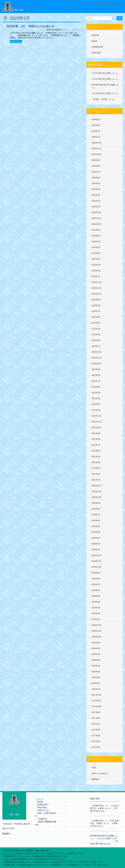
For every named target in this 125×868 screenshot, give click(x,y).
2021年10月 (96, 428)
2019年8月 (96, 579)
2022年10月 (96, 364)
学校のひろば (89, 9)
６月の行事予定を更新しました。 (106, 73)
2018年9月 (96, 643)
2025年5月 (96, 183)
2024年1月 (96, 276)
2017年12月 (96, 695)
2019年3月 (96, 608)
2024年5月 (96, 253)
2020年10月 (96, 497)
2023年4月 (96, 329)
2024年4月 (96, 259)
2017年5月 (96, 736)
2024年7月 (96, 242)
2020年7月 (96, 515)
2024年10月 (96, 224)
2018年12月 (96, 625)
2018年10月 (96, 637)
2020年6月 (96, 521)
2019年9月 (96, 573)
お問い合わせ (116, 9)
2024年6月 (96, 247)
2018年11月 (96, 631)
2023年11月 (96, 288)
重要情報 (95, 779)
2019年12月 (96, 555)
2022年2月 (96, 404)
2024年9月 (96, 230)
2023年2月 (96, 340)
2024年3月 (96, 265)
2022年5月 (96, 393)
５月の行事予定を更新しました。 (106, 79)
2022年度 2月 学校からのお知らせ (30, 26)
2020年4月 (96, 532)
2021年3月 (96, 468)
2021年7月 (96, 445)
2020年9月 (96, 503)
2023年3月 (96, 335)
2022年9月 (96, 369)
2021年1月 (96, 480)
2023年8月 (96, 305)
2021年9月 (96, 433)
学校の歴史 (96, 53)
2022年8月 (96, 375)
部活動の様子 (43, 805)
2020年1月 (96, 550)
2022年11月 (96, 358)
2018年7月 (96, 654)
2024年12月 (96, 212)
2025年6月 (96, 178)
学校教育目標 (97, 47)
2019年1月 (96, 619)
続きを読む (16, 41)
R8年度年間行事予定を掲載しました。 (105, 86)
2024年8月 (96, 236)
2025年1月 (96, 207)
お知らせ (66, 9)
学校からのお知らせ (72, 30)
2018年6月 (96, 660)
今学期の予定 (103, 9)
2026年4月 (96, 125)
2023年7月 (96, 311)
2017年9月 (96, 712)
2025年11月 (96, 149)
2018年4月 (96, 672)
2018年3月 (96, 677)
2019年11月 (96, 561)
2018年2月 (96, 683)
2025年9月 (96, 160)
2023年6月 (96, 317)
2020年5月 (96, 526)
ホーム (56, 9)
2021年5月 (96, 457)
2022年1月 (96, 410)
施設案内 (6, 834)
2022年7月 (96, 381)
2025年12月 (96, 143)
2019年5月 (96, 596)
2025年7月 (96, 172)
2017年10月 (96, 707)
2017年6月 (96, 730)
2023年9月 (96, 300)
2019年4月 (96, 602)
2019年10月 (96, 567)
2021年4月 (96, 462)
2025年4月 (96, 189)
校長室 (94, 41)
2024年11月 (96, 218)
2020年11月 (96, 491)
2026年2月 (96, 131)
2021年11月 (96, 422)
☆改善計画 (42, 819)
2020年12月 (96, 486)
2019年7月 (96, 584)
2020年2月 (96, 544)
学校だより (77, 9)
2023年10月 (96, 294)
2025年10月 (96, 154)
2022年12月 (96, 352)
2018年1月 (96, 689)
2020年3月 (96, 538)
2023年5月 (96, 323)
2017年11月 (96, 701)
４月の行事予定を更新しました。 (106, 93)
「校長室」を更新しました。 (104, 99)
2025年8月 (96, 166)
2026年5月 (96, 120)
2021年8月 (96, 439)
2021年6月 (96, 451)
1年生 (94, 768)
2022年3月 (96, 398)
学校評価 (95, 35)
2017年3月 (96, 747)
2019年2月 (96, 614)
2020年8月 (96, 509)
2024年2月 (96, 271)
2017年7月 (96, 724)
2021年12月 (96, 416)
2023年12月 (96, 282)
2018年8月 (96, 648)
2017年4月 (96, 741)
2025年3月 (96, 195)
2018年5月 (96, 666)
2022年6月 (96, 387)
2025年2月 (96, 201)
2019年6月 (96, 590)
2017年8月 (96, 718)
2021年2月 (96, 474)
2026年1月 (96, 137)
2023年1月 (96, 346)
